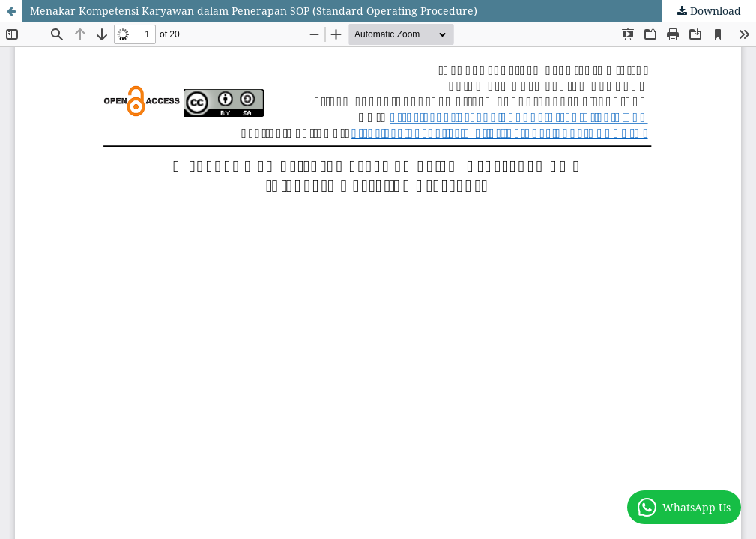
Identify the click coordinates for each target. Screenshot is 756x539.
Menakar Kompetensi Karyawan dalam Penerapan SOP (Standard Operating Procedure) (254, 11)
